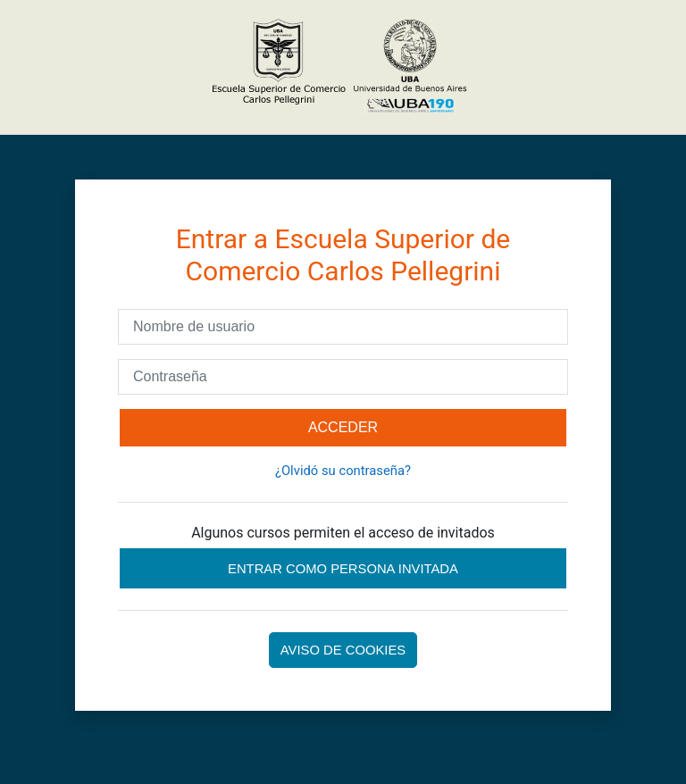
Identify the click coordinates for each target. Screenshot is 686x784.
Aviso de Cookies (343, 650)
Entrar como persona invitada (343, 569)
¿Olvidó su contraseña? (343, 471)
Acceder (343, 427)
